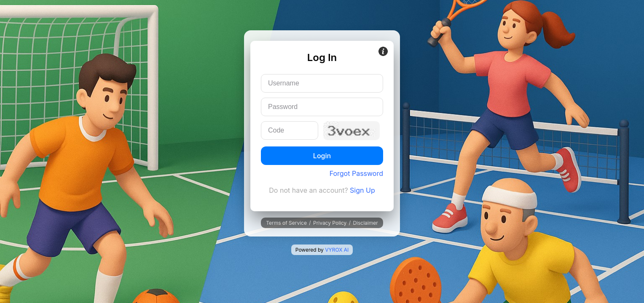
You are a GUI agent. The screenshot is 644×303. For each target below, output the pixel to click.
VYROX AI (337, 250)
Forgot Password (356, 173)
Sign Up (362, 190)
